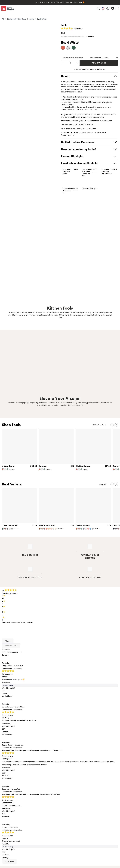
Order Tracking (66, 807)
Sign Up (101, 760)
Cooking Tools (14, 820)
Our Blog (37, 817)
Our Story (38, 807)
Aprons (11, 807)
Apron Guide (39, 820)
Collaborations (14, 827)
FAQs (62, 814)
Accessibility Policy (68, 827)
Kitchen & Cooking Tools (17, 19)
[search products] (98, 8)
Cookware (12, 814)
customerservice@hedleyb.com (22, 845)
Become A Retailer (68, 830)
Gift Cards (12, 830)
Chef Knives (13, 810)
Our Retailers (39, 814)
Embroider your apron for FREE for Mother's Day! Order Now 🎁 (60, 2)
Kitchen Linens (14, 817)
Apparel (11, 824)
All (3, 19)
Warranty (64, 817)
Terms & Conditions (68, 824)
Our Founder (39, 810)
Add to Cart (99, 63)
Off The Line (39, 824)
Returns (63, 810)
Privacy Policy (66, 820)
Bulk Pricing (13, 834)
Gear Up (60, 730)
